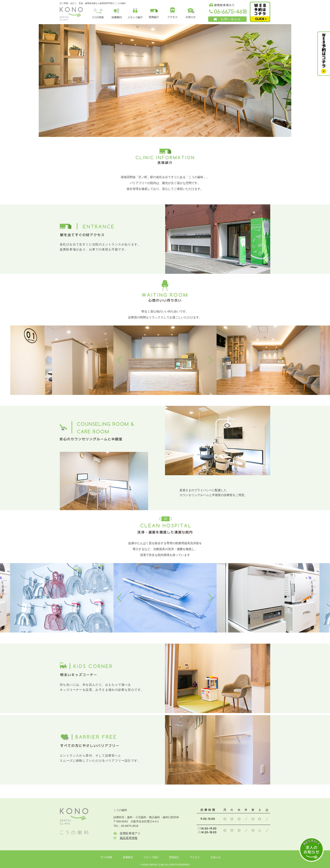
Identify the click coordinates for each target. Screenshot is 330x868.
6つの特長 (107, 857)
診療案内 (128, 857)
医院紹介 (174, 857)
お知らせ (216, 857)
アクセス (195, 857)
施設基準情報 (129, 838)
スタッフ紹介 (151, 857)
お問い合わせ (228, 19)
